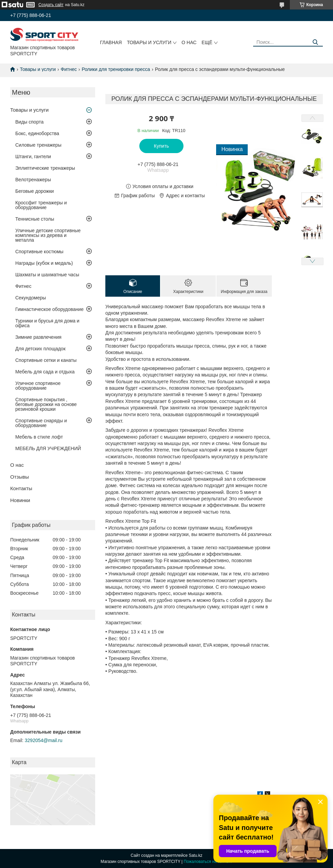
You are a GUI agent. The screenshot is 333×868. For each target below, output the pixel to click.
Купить (161, 146)
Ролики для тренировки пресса (116, 69)
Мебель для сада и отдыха (45, 372)
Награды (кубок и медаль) (44, 263)
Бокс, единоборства (37, 133)
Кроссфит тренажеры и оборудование (41, 205)
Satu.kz (195, 855)
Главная (111, 42)
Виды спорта (29, 122)
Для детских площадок (40, 349)
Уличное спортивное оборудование (38, 386)
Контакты (21, 488)
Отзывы (20, 477)
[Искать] (315, 42)
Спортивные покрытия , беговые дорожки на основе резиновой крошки (46, 404)
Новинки (20, 500)
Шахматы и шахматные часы (47, 275)
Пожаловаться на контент (208, 862)
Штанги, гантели (33, 156)
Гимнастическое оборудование (49, 309)
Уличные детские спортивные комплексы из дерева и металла (48, 235)
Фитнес (69, 69)
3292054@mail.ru (44, 740)
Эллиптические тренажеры (45, 168)
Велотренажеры (33, 180)
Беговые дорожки (34, 191)
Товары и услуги (149, 42)
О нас (189, 42)
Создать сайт (51, 5)
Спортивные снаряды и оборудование (41, 423)
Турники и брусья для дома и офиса (47, 323)
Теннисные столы (35, 219)
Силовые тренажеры (38, 145)
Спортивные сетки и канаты (46, 360)
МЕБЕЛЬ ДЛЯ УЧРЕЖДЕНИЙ (48, 448)
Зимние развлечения (38, 337)
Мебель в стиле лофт (39, 437)
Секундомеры (31, 298)
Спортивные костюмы (39, 252)
